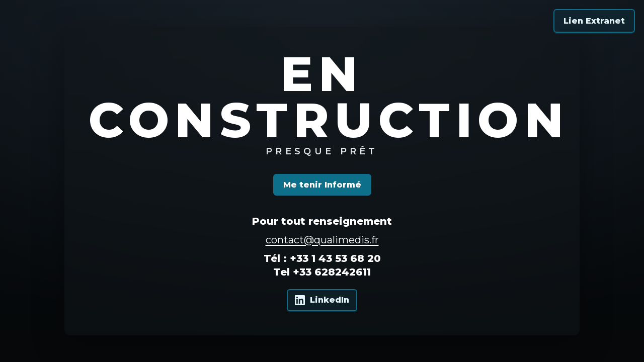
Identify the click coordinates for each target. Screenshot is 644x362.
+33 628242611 (332, 272)
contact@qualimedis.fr (322, 240)
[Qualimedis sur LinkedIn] (322, 300)
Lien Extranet (594, 21)
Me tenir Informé (322, 185)
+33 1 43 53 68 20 (335, 258)
